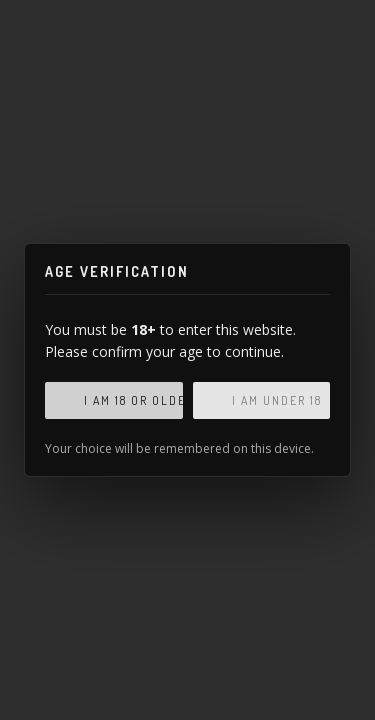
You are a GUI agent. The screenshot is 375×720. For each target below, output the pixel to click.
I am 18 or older (133, 400)
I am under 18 (277, 400)
